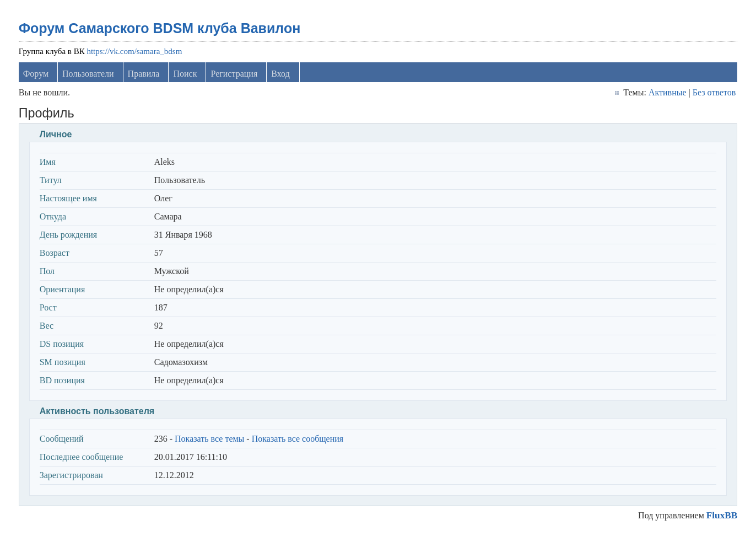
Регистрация (234, 74)
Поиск (185, 74)
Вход (280, 74)
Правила (144, 74)
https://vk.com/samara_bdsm (134, 51)
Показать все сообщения (298, 439)
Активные (668, 92)
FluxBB (722, 515)
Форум (36, 74)
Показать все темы (209, 439)
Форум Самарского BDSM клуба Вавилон (160, 28)
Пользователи (88, 74)
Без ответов (714, 92)
